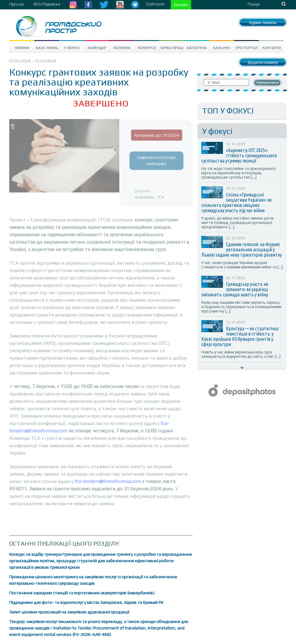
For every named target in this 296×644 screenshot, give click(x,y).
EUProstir (156, 4)
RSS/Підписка (47, 4)
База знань (47, 48)
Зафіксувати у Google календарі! (157, 161)
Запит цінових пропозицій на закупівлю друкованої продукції (69, 612)
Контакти (272, 48)
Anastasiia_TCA (149, 197)
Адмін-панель (263, 23)
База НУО (222, 48)
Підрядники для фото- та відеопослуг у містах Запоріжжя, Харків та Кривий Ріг (86, 602)
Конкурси (147, 48)
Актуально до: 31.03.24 (157, 135)
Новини (22, 48)
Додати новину (263, 62)
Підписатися (267, 83)
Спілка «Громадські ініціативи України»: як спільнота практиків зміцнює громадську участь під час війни (236, 202)
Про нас (17, 4)
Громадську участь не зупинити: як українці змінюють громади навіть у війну (235, 289)
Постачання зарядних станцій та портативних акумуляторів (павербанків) (82, 593)
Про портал (247, 48)
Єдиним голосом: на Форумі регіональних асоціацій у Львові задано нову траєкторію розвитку (242, 250)
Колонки (122, 48)
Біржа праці (172, 48)
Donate (181, 5)
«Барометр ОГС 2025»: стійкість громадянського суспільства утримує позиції (239, 155)
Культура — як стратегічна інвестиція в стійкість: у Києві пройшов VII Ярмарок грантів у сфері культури (240, 336)
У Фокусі (72, 48)
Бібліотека (197, 48)
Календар (97, 48)
